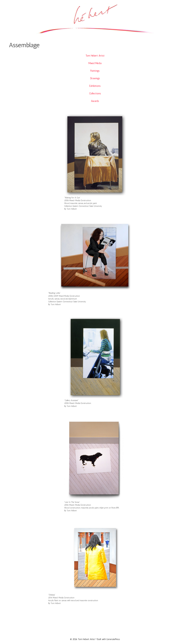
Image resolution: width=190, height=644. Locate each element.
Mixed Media (95, 63)
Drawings (95, 78)
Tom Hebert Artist (95, 56)
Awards (95, 101)
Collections (95, 93)
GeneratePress (113, 639)
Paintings (95, 71)
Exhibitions (95, 86)
